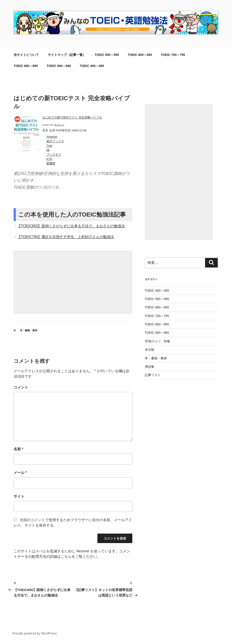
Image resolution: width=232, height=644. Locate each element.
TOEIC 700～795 (173, 55)
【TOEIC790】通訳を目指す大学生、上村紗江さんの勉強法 (66, 237)
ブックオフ (54, 154)
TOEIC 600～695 (140, 55)
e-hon (50, 159)
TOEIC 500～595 (107, 55)
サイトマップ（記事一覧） (67, 55)
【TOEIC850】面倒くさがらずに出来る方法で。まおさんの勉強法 (71, 226)
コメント (21, 387)
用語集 (150, 367)
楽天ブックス (55, 141)
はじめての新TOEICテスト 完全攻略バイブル (72, 117)
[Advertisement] (73, 282)
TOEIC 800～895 (26, 66)
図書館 (51, 163)
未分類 (150, 350)
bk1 (49, 150)
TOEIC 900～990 (59, 66)
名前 (18, 449)
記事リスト (153, 375)
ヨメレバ (59, 125)
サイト (19, 496)
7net (49, 146)
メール (20, 473)
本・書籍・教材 (29, 330)
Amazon (52, 137)
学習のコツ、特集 (157, 341)
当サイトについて (26, 55)
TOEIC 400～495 (92, 66)
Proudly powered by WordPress (35, 633)
